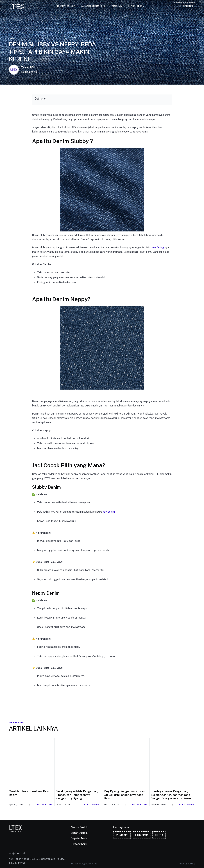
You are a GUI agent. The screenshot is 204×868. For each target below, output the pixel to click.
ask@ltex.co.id (17, 853)
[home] (17, 6)
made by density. (187, 864)
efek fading (157, 248)
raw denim (109, 512)
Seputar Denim (113, 6)
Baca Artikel (45, 805)
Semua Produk (66, 6)
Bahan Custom (90, 6)
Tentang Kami (136, 6)
